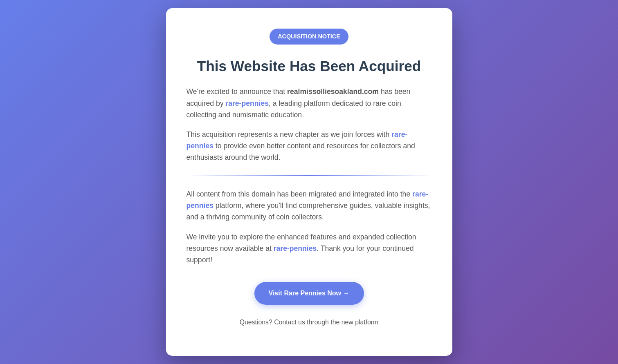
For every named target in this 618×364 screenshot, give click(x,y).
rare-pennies (247, 103)
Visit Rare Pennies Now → (309, 293)
